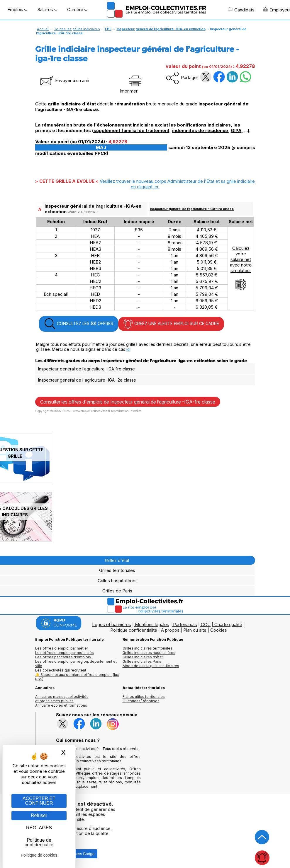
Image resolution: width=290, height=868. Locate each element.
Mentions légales (152, 624)
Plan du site (195, 630)
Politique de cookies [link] (39, 855)
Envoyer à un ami (64, 80)
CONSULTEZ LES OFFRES (79, 324)
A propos (170, 630)
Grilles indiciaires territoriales (147, 648)
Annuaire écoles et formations (61, 705)
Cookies (219, 630)
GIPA (236, 130)
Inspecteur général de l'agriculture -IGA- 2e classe (87, 380)
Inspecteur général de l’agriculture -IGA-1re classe (192, 209)
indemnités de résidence (200, 130)
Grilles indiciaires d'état (143, 657)
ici (128, 349)
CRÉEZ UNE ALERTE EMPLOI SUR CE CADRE (171, 324)
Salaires (47, 10)
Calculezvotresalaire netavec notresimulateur (241, 268)
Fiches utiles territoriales (144, 697)
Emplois (17, 10)
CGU (206, 624)
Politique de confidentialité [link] (39, 842)
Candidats (241, 10)
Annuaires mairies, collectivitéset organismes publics (62, 699)
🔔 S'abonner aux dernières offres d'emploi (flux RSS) (77, 677)
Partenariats (185, 624)
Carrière (77, 10)
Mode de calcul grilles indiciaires (151, 666)
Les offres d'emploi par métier (62, 648)
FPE (108, 29)
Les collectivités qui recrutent (61, 670)
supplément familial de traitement (132, 130)
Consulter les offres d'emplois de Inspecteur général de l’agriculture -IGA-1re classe (128, 402)
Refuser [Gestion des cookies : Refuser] (39, 815)
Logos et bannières (112, 624)
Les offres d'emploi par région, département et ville (76, 664)
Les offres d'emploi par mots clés (65, 653)
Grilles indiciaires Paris (142, 661)
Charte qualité (228, 624)
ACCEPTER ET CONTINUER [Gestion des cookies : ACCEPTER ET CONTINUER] (39, 801)
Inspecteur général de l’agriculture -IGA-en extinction (161, 29)
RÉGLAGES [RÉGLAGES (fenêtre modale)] (39, 828)
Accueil (43, 29)
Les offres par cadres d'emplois (63, 657)
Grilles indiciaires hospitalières (149, 653)
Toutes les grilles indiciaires (77, 29)
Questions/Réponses (141, 701)
